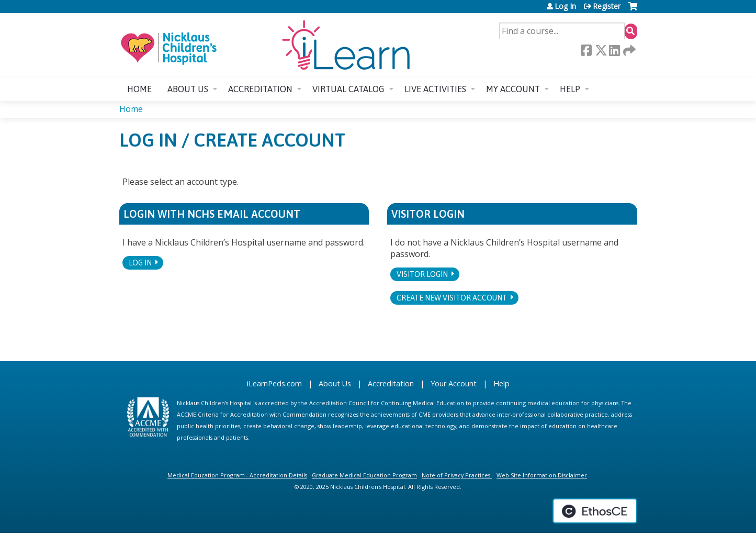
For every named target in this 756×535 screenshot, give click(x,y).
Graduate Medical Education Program (364, 475)
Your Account (454, 383)
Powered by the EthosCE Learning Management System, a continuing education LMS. (595, 511)
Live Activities (435, 89)
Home (139, 89)
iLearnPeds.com (274, 383)
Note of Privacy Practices (456, 475)
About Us (335, 383)
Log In (565, 6)
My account (513, 89)
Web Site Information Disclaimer (542, 475)
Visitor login (422, 274)
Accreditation (260, 89)
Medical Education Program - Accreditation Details (237, 475)
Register (607, 6)
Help (570, 89)
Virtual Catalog (348, 89)
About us (188, 89)
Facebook (586, 50)
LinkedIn (614, 50)
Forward (628, 50)
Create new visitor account (452, 298)
